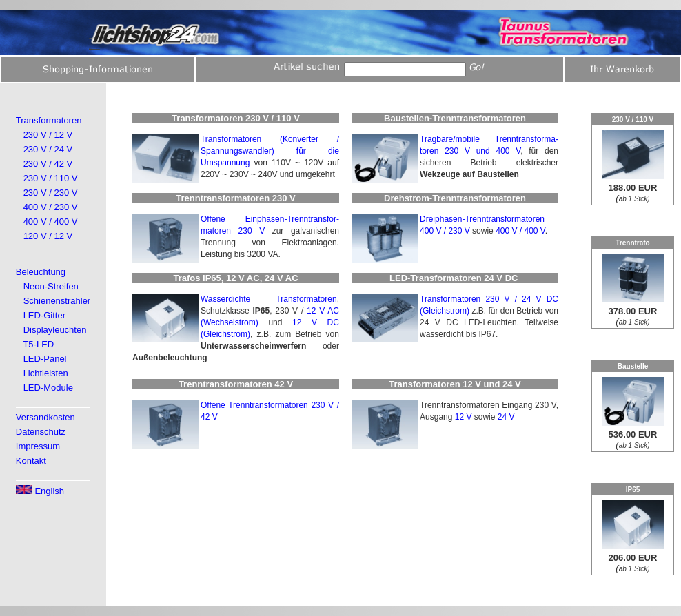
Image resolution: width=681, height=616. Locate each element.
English (40, 491)
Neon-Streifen (51, 286)
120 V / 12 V (48, 236)
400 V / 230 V (51, 207)
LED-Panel (45, 359)
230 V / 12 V (48, 135)
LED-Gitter (44, 315)
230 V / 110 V (51, 178)
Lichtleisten (46, 373)
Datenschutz (41, 432)
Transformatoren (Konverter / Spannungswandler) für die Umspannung (270, 151)
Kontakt (31, 461)
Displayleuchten (55, 330)
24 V (506, 417)
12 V (464, 417)
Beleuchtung (41, 272)
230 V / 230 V (51, 193)
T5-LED (38, 344)
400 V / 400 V (51, 222)
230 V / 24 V (48, 149)
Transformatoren (49, 120)
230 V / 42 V (48, 164)
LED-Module (48, 388)
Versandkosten (45, 417)
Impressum (38, 446)
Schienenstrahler (57, 301)
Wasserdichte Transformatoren (269, 299)
